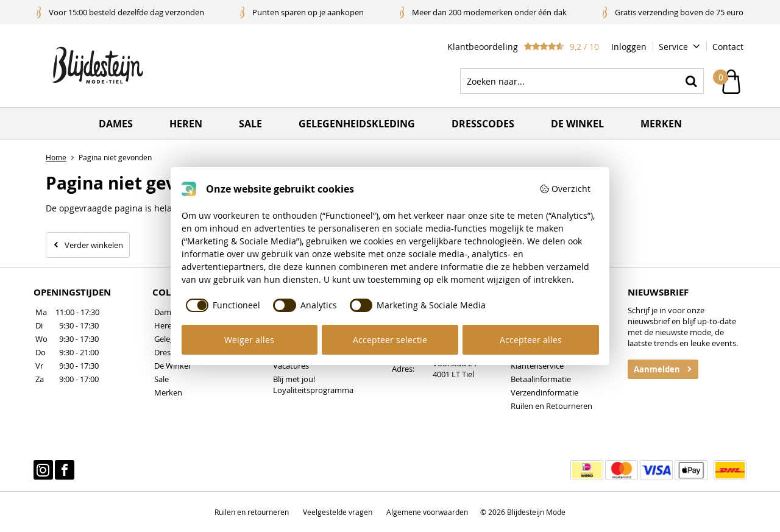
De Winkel (172, 366)
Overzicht (565, 189)
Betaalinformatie (541, 379)
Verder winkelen (94, 245)
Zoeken (691, 81)
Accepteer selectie (390, 340)
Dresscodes (483, 124)
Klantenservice (537, 366)
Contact (728, 47)
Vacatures (291, 366)
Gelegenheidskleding (357, 124)
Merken (661, 124)
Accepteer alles (531, 340)
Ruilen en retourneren (252, 512)
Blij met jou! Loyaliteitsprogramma (313, 385)
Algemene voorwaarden (427, 512)
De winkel (577, 124)
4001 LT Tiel (453, 374)
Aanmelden (657, 369)
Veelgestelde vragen (338, 512)
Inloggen (629, 47)
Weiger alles (249, 340)
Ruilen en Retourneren (551, 406)
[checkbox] (221, 305)
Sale (250, 124)
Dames (116, 124)
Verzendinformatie (544, 392)
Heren (186, 124)
